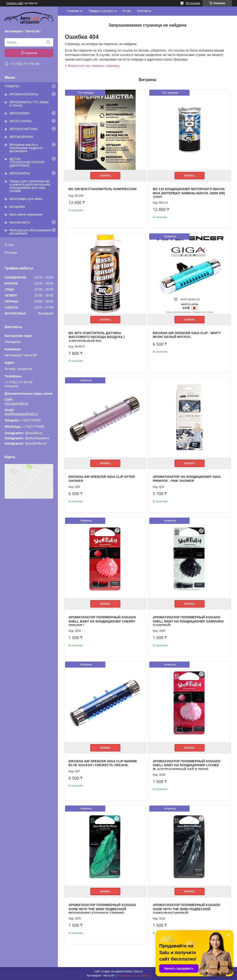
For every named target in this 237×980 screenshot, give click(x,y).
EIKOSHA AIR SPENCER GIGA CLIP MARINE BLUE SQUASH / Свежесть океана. (103, 763)
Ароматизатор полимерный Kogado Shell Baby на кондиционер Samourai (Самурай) (188, 621)
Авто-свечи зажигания (26, 214)
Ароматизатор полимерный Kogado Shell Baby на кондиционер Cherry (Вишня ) (102, 621)
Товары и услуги (101, 11)
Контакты (144, 11)
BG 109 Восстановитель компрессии (102, 189)
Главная (73, 11)
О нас (9, 245)
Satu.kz (138, 971)
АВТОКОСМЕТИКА (23, 129)
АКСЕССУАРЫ (20, 121)
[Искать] (48, 42)
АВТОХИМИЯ (19, 113)
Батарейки (17, 207)
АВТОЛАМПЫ (20, 173)
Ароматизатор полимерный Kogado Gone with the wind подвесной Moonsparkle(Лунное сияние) (102, 909)
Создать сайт (15, 3)
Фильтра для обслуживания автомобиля (30, 232)
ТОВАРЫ (12, 86)
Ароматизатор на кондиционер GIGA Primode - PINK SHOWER (187, 479)
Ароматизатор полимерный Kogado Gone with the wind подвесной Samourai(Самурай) (187, 909)
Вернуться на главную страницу (94, 66)
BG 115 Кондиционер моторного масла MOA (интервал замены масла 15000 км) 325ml (189, 193)
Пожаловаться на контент (134, 976)
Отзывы (11, 252)
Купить (105, 176)
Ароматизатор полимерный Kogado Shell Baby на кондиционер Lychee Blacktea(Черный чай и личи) (187, 765)
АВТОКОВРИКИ (21, 137)
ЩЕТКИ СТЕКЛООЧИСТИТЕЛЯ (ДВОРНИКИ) (27, 162)
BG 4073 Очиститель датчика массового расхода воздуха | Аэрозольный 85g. (97, 337)
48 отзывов (193, 3)
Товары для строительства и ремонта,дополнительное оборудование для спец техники (30, 186)
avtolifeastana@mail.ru (21, 414)
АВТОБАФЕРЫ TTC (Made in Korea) (29, 104)
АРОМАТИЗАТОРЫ (24, 94)
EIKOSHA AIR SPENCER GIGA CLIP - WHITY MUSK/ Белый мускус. (187, 335)
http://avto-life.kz (16, 403)
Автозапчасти (19, 222)
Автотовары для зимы (26, 199)
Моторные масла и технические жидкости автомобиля (26, 148)
